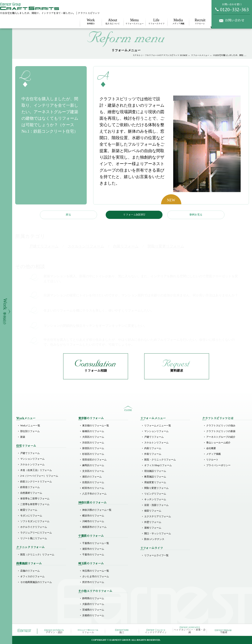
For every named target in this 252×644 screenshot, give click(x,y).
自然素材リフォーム (31, 493)
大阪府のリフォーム (93, 604)
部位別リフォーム (30, 431)
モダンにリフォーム (31, 516)
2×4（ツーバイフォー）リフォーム (39, 476)
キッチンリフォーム (155, 499)
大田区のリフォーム (93, 437)
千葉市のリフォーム (93, 555)
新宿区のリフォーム (93, 448)
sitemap (128, 409)
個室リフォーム (153, 511)
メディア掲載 (178, 21)
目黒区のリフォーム (93, 482)
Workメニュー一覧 (30, 426)
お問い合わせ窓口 (232, 7)
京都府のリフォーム (93, 615)
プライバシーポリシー (218, 465)
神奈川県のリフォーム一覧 (97, 510)
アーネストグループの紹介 (221, 437)
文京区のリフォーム (93, 471)
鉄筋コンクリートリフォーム (36, 482)
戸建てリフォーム (30, 453)
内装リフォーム (153, 448)
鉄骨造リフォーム (30, 487)
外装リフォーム (153, 454)
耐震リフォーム (29, 510)
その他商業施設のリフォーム (36, 582)
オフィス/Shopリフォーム (158, 465)
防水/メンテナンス (154, 539)
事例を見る (196, 215)
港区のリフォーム (92, 477)
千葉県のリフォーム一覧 (96, 543)
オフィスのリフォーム (32, 576)
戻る (68, 215)
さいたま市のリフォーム (96, 576)
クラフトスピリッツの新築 (221, 431)
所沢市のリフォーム (93, 582)
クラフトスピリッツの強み (221, 426)
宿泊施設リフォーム (155, 471)
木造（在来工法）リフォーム (36, 470)
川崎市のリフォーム (93, 521)
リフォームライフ (156, 21)
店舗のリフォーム (30, 571)
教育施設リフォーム (155, 477)
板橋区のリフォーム (93, 431)
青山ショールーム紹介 (218, 443)
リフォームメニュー (135, 21)
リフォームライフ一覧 (156, 555)
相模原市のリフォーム (94, 527)
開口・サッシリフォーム (158, 533)
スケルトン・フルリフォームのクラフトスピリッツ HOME (160, 55)
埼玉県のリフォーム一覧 (96, 571)
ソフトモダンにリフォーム (35, 521)
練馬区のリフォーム (93, 465)
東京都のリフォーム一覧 (96, 426)
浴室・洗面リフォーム (156, 505)
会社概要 (211, 448)
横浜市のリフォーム (93, 516)
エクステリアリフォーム (158, 516)
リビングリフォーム (155, 494)
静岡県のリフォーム (93, 598)
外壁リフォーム (153, 522)
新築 (23, 437)
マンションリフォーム (32, 459)
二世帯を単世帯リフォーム (35, 504)
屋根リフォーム (153, 528)
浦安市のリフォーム (93, 549)
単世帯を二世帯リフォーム (35, 499)
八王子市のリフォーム (94, 494)
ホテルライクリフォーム (34, 527)
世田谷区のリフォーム (94, 460)
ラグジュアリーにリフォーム (36, 533)
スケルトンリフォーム (32, 464)
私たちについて (113, 21)
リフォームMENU (134, 215)
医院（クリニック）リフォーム (37, 555)
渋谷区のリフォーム (93, 443)
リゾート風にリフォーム (34, 538)
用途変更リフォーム (155, 482)
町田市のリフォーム (93, 488)
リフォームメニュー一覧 (158, 426)
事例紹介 (91, 21)
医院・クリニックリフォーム (160, 460)
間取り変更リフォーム (156, 488)
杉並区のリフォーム (93, 454)
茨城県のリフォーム (93, 610)
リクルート (200, 21)
